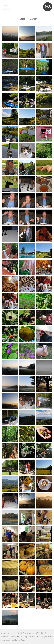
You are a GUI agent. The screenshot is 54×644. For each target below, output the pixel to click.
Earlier (33, 19)
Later (22, 19)
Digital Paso (20, 640)
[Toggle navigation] (6, 7)
